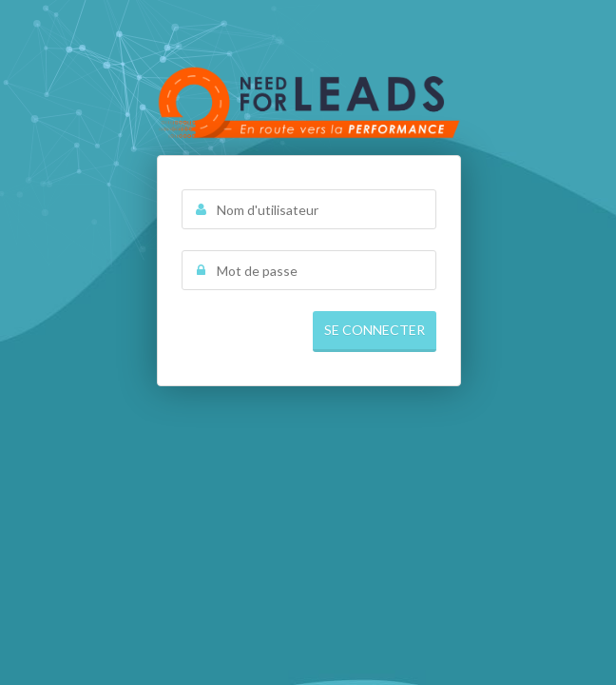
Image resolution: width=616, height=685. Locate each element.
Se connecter (375, 330)
